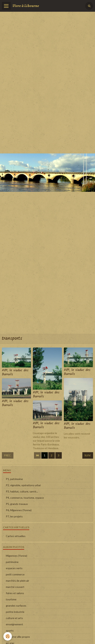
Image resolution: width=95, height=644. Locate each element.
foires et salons (15, 593)
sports (10, 630)
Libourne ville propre (18, 637)
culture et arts (14, 618)
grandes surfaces (16, 606)
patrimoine (12, 562)
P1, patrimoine (14, 479)
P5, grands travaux (17, 504)
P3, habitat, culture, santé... (22, 491)
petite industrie (15, 612)
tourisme (11, 599)
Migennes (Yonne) (17, 556)
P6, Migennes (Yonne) (19, 510)
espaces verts (14, 568)
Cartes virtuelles (16, 536)
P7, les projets (14, 516)
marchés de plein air (17, 581)
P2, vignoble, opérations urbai (23, 485)
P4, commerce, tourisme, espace (25, 498)
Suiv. (88, 455)
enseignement (14, 624)
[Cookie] (8, 636)
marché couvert (15, 587)
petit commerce (15, 574)
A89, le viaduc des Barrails (15, 372)
